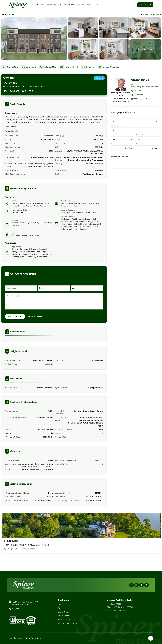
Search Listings (53, 5)
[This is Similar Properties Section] (108, 67)
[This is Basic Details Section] (10, 67)
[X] (141, 585)
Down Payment (116, 126)
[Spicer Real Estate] (18, 5)
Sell (36, 5)
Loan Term (115, 135)
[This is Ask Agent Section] (29, 67)
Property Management (73, 5)
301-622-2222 (36, 316)
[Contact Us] (145, 5)
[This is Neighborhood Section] (69, 67)
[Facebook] (131, 585)
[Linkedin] (146, 585)
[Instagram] (136, 585)
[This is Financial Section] (88, 67)
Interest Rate (141, 135)
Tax (112, 144)
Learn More (91, 5)
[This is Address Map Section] (48, 67)
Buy (42, 5)
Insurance (140, 144)
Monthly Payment (119, 157)
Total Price (114, 117)
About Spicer (64, 616)
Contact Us (63, 612)
